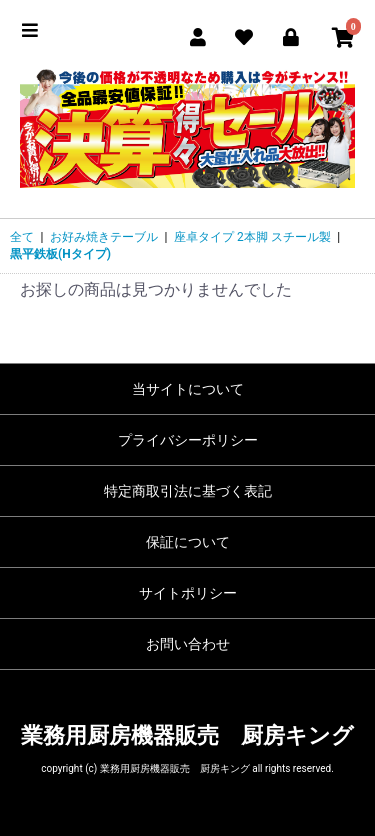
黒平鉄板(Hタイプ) (60, 254)
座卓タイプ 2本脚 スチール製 (252, 237)
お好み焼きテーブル (104, 237)
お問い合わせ (188, 644)
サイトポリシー (188, 593)
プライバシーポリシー (188, 440)
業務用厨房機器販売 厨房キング (187, 735)
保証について (188, 542)
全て (22, 237)
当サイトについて (188, 389)
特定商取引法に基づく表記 (188, 491)
